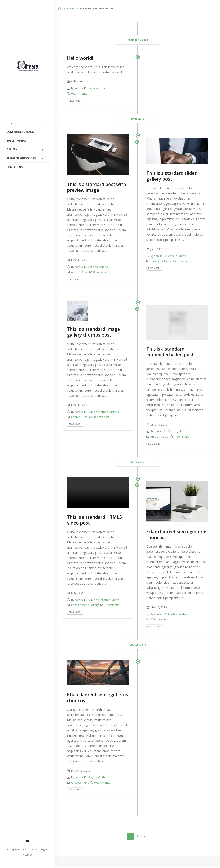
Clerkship (104, 600)
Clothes (103, 412)
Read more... (76, 101)
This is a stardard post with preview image (97, 187)
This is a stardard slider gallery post (171, 176)
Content (76, 417)
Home (10, 123)
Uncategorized (98, 88)
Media (183, 256)
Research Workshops (21, 158)
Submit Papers (16, 141)
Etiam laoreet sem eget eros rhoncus (177, 535)
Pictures (166, 261)
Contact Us (14, 167)
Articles (93, 267)
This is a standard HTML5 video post (94, 520)
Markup (172, 256)
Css (85, 417)
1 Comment (182, 437)
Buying (93, 412)
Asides (103, 267)
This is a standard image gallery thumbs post (93, 332)
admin (79, 88)
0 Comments (79, 94)
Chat (85, 272)
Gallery (12, 149)
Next (144, 837)
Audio (165, 437)
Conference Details (20, 132)
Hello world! (80, 58)
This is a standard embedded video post (170, 352)
